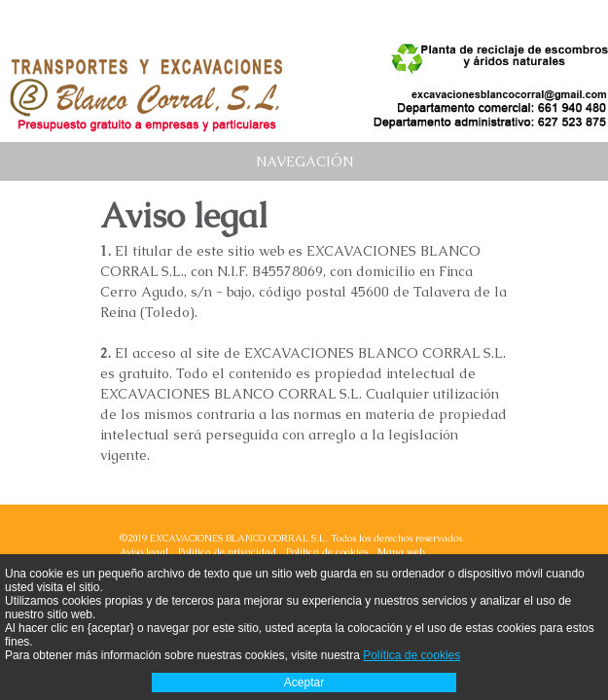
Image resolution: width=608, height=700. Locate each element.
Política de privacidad (227, 552)
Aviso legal (144, 552)
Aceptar (304, 682)
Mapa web (401, 552)
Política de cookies (327, 552)
